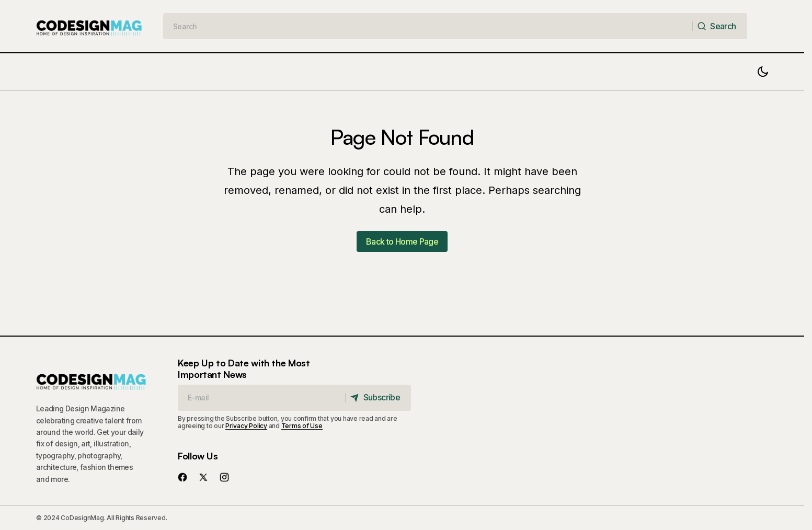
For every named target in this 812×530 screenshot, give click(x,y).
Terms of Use (302, 426)
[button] (763, 72)
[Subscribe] (378, 398)
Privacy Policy (246, 426)
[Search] (719, 26)
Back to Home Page (402, 241)
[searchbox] (428, 26)
